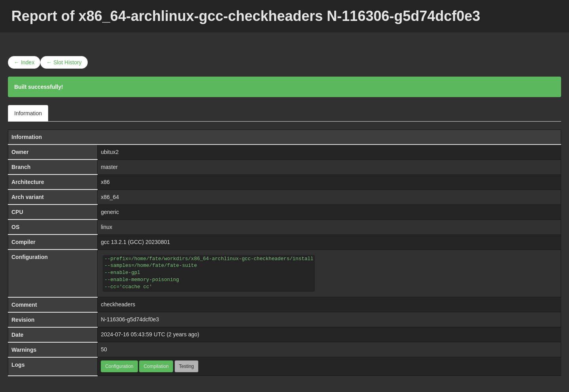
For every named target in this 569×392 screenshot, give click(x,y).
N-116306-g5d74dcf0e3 (130, 319)
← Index (24, 62)
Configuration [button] (119, 366)
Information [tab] (28, 113)
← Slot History (64, 62)
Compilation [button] (156, 366)
